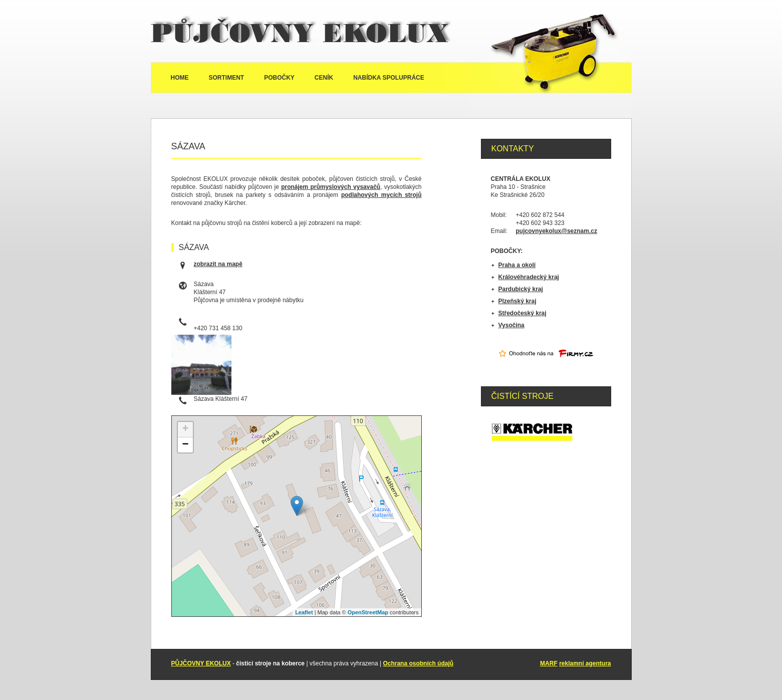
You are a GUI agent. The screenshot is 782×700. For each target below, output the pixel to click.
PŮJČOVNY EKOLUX (201, 663)
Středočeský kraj (523, 313)
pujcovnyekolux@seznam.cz (557, 231)
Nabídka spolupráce (389, 78)
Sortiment (227, 78)
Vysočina (511, 325)
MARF (549, 663)
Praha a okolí (517, 265)
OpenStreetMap (368, 612)
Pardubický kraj (521, 289)
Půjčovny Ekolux (301, 31)
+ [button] (185, 429)
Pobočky (279, 78)
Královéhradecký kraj (529, 277)
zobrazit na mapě (218, 264)
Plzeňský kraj (517, 301)
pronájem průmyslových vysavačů (331, 187)
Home (180, 78)
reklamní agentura (585, 663)
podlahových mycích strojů (381, 195)
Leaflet (304, 612)
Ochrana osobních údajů (418, 663)
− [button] (185, 445)
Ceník (324, 78)
